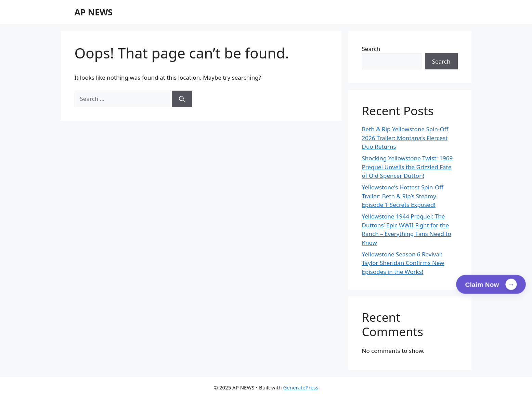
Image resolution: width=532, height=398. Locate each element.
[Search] (182, 99)
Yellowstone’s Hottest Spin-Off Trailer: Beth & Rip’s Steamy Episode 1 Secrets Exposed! (403, 196)
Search (371, 49)
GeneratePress (301, 387)
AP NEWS (94, 12)
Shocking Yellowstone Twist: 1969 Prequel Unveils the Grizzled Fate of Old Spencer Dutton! (407, 167)
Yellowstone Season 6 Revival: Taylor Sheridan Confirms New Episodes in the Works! (403, 263)
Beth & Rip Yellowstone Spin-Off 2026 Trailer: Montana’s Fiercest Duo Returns (405, 138)
